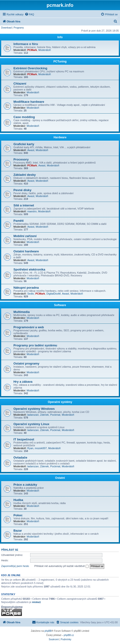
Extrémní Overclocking (30, 68)
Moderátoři (45, 50)
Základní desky (25, 175)
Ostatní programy (26, 363)
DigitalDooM (54, 294)
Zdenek (44, 415)
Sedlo (31, 294)
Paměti (19, 221)
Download (6, 28)
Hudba (18, 500)
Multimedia (22, 312)
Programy (19, 28)
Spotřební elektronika (29, 269)
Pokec (18, 515)
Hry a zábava (23, 382)
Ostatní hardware (26, 251)
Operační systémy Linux (31, 424)
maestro (32, 211)
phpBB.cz (69, 635)
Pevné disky (22, 190)
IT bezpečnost (24, 439)
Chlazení (20, 84)
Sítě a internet (24, 205)
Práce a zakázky (25, 485)
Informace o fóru (26, 44)
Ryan (30, 448)
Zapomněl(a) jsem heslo (15, 566)
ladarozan (33, 415)
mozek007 (41, 448)
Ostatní (60, 478)
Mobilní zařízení (25, 236)
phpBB (48, 631)
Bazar (18, 531)
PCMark (32, 50)
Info (60, 37)
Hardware (60, 137)
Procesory (21, 159)
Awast (31, 150)
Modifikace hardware (29, 102)
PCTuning (60, 62)
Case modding (24, 117)
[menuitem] (29, 14)
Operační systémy (60, 402)
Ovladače (20, 457)
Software (60, 305)
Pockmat (55, 415)
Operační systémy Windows (34, 409)
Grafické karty (24, 144)
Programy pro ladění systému (35, 345)
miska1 (36, 602)
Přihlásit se (10, 550)
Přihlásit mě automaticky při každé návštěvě (62, 566)
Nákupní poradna (26, 288)
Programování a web (29, 327)
